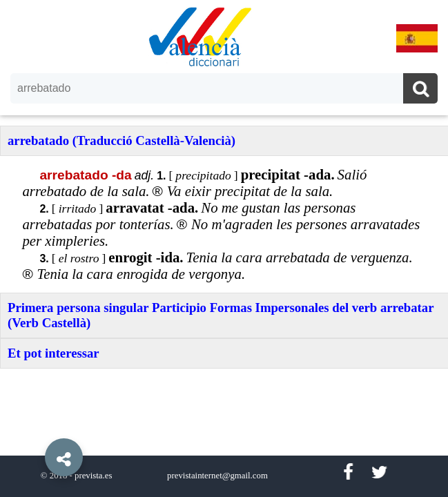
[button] (35, 426)
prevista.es (93, 476)
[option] (224, 248)
